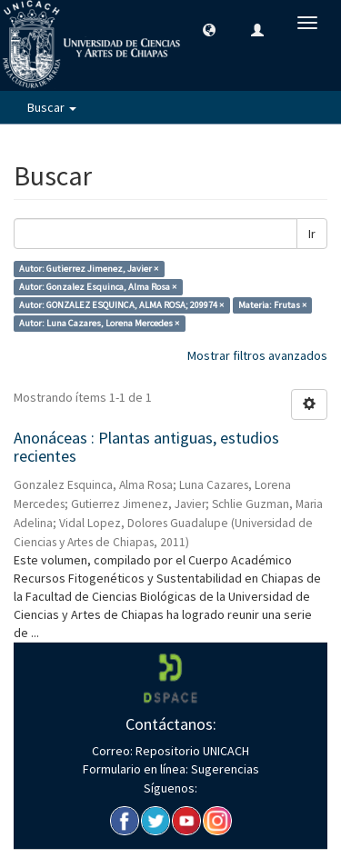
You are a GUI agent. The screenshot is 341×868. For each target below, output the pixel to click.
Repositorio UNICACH (191, 751)
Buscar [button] (52, 107)
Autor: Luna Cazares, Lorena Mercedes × (99, 323)
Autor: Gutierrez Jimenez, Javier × (89, 269)
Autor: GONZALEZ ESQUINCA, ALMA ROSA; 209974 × (121, 305)
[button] (209, 29)
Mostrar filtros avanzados (257, 355)
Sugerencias (224, 769)
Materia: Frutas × (272, 305)
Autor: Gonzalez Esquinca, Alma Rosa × (98, 287)
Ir (312, 234)
